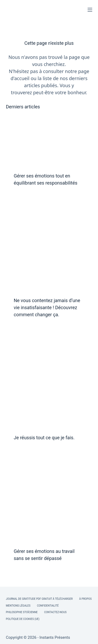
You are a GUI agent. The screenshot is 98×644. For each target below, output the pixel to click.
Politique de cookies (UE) (23, 619)
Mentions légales (18, 606)
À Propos (85, 599)
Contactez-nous (55, 612)
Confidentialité (48, 606)
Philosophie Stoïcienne (22, 612)
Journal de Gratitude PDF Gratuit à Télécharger (39, 599)
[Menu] (90, 10)
